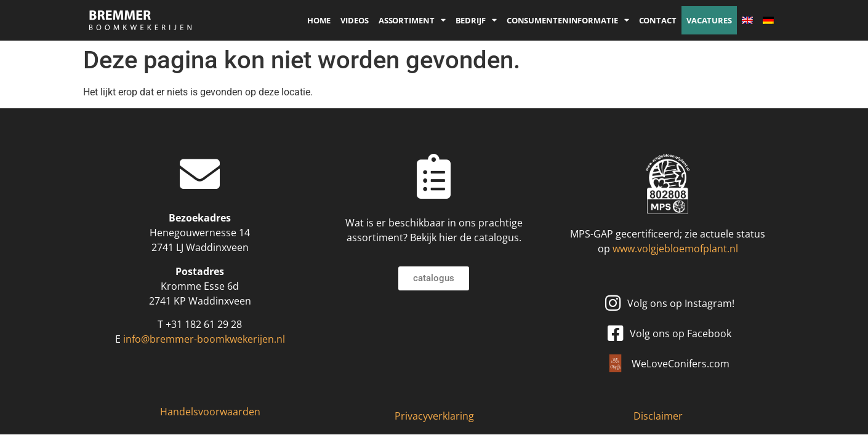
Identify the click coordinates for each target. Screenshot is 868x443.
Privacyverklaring (434, 416)
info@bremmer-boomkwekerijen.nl (204, 339)
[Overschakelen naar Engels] (747, 20)
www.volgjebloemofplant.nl (675, 249)
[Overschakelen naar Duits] (768, 20)
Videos (354, 20)
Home (319, 20)
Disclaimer (658, 416)
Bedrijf (476, 21)
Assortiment (412, 21)
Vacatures (709, 20)
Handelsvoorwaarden (210, 412)
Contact (658, 20)
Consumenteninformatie (568, 21)
